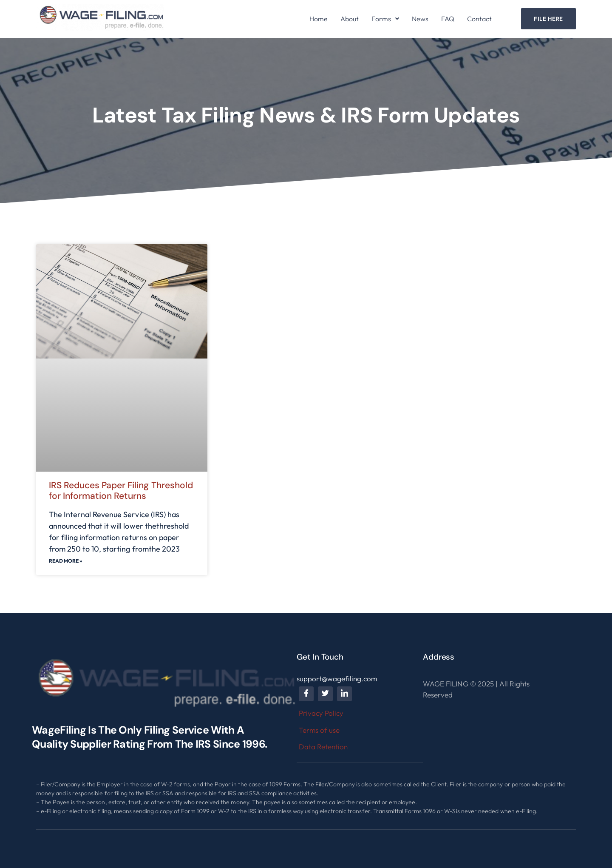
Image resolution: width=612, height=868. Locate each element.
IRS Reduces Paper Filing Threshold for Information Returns (121, 491)
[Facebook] (306, 694)
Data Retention (323, 747)
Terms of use (319, 730)
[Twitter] (325, 694)
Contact (479, 19)
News (420, 19)
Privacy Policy (321, 713)
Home (319, 19)
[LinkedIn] (344, 694)
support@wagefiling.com (337, 679)
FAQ (448, 19)
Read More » (65, 561)
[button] (385, 19)
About (350, 19)
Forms (385, 19)
